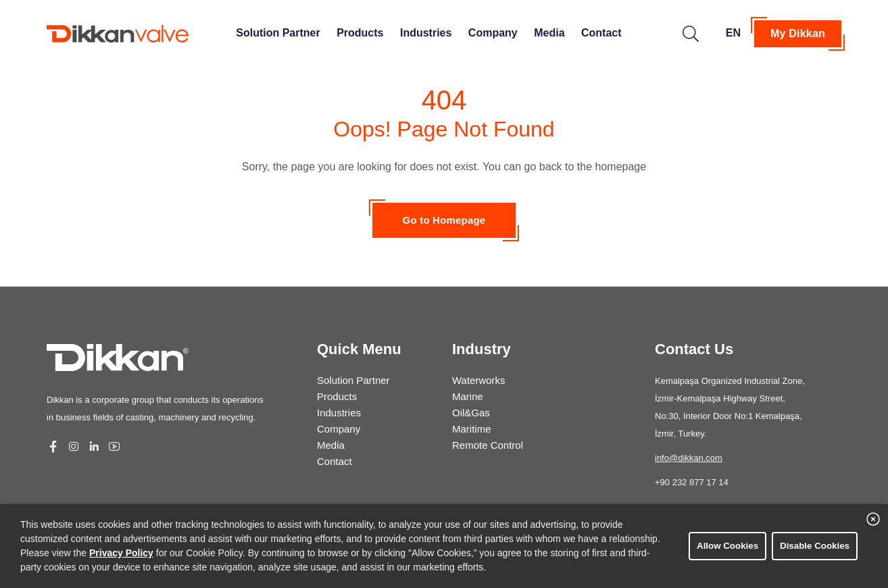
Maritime (472, 429)
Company (493, 33)
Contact (601, 33)
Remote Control (488, 445)
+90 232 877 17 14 (692, 482)
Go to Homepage (444, 220)
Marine (468, 396)
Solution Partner (278, 33)
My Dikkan (798, 33)
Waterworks (479, 380)
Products (360, 33)
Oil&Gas (471, 413)
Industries (426, 33)
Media (549, 33)
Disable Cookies (815, 546)
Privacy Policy (121, 553)
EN (733, 33)
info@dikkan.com (689, 458)
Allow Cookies (727, 546)
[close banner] (873, 519)
